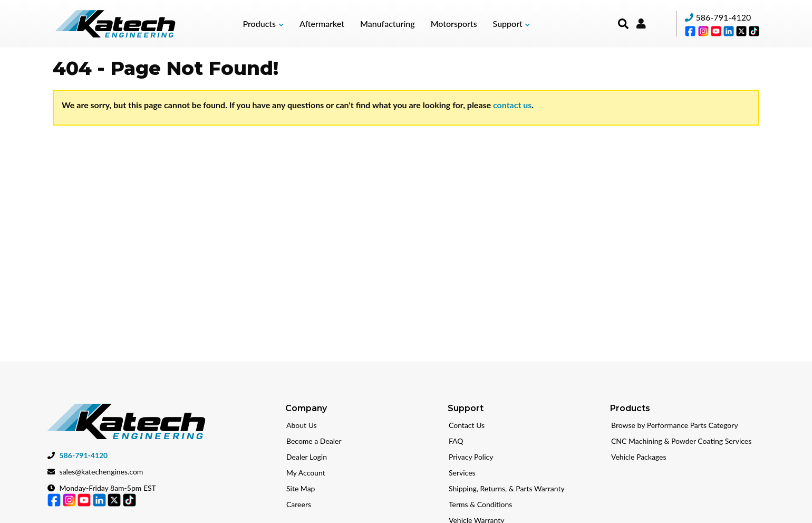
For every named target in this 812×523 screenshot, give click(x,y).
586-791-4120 (724, 17)
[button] (264, 24)
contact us (512, 105)
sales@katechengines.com (101, 470)
